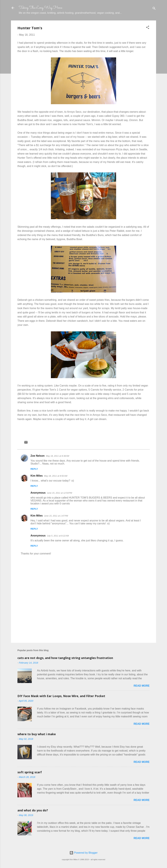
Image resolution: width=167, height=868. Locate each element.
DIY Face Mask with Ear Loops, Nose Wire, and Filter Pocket (61, 696)
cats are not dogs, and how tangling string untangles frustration (65, 658)
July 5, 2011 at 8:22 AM (58, 536)
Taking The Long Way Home (40, 8)
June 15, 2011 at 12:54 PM (59, 493)
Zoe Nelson (38, 456)
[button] (148, 28)
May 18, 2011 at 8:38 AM (57, 456)
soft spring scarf (30, 772)
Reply (34, 469)
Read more (142, 686)
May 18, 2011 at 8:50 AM (56, 476)
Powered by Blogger (84, 853)
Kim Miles (37, 476)
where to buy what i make (37, 734)
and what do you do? (33, 810)
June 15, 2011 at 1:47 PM (56, 516)
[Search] (154, 9)
